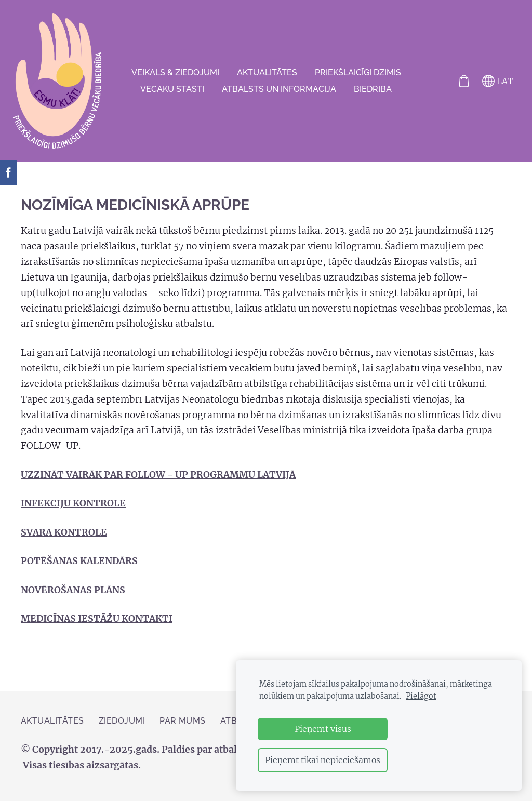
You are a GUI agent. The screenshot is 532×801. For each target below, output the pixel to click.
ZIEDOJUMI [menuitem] (122, 727)
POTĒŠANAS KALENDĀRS (79, 568)
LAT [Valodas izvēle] (490, 84)
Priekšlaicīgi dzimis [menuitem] (358, 76)
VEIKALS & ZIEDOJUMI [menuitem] (175, 76)
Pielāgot (421, 696)
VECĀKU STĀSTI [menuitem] (172, 92)
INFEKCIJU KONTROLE (73, 510)
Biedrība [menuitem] (373, 92)
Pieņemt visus (323, 729)
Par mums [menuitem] (183, 727)
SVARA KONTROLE (64, 539)
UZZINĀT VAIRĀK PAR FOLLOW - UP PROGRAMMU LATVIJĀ (158, 482)
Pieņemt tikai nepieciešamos (323, 760)
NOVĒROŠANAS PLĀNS (73, 597)
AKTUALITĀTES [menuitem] (267, 76)
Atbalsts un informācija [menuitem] (279, 92)
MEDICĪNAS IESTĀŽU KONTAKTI (97, 625)
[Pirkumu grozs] (456, 84)
